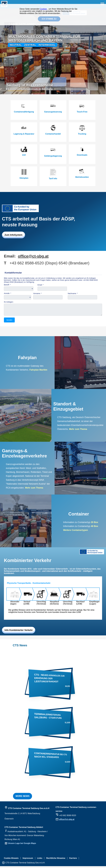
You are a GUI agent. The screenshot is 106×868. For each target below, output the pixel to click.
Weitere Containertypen (76, 532)
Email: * (40, 285)
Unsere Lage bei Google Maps (22, 845)
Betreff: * (7, 285)
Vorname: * (37, 293)
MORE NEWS (23, 798)
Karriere (73, 860)
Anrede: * (7, 293)
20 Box (95, 524)
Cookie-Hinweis (11, 860)
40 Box (94, 528)
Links (40, 860)
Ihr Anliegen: (9, 302)
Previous (3, 51)
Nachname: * (73, 293)
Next (103, 51)
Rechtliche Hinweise (56, 860)
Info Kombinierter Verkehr (19, 632)
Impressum (28, 860)
